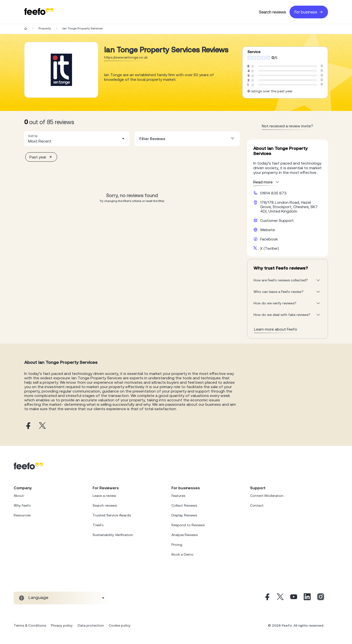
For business (309, 12)
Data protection (91, 625)
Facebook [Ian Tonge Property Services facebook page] (269, 239)
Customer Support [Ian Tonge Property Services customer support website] (277, 220)
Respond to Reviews (188, 525)
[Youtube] (294, 598)
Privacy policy (62, 625)
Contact (257, 505)
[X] (280, 598)
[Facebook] (267, 598)
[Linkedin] (307, 598)
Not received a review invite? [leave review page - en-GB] (287, 126)
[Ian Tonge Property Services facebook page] (28, 426)
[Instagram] (321, 598)
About (19, 496)
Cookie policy (120, 625)
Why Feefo (22, 505)
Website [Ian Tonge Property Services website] (267, 230)
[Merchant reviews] (61, 70)
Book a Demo (182, 554)
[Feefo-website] (39, 12)
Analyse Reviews (185, 535)
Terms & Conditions (30, 625)
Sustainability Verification (113, 535)
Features (178, 496)
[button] (77, 139)
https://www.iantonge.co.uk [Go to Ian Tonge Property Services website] (126, 57)
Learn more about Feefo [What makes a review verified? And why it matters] (276, 329)
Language (38, 597)
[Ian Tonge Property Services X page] (42, 426)
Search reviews (273, 12)
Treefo (98, 525)
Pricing (177, 545)
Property (45, 28)
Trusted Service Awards (112, 515)
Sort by (33, 136)
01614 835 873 (273, 193)
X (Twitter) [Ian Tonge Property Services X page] (269, 248)
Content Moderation (267, 496)
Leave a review (104, 496)
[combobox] (77, 139)
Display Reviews (184, 515)
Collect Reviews (184, 505)
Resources (22, 515)
